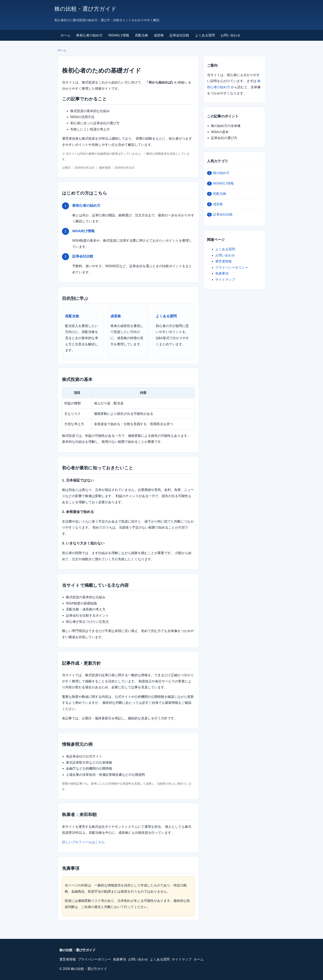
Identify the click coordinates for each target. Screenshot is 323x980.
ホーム (66, 35)
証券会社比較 (179, 35)
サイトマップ (225, 280)
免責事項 (222, 273)
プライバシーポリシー (232, 267)
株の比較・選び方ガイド (85, 9)
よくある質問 (205, 35)
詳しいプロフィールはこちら (83, 842)
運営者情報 (224, 261)
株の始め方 (218, 173)
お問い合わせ (231, 35)
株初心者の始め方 (89, 35)
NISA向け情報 (119, 35)
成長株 (159, 35)
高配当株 (142, 35)
